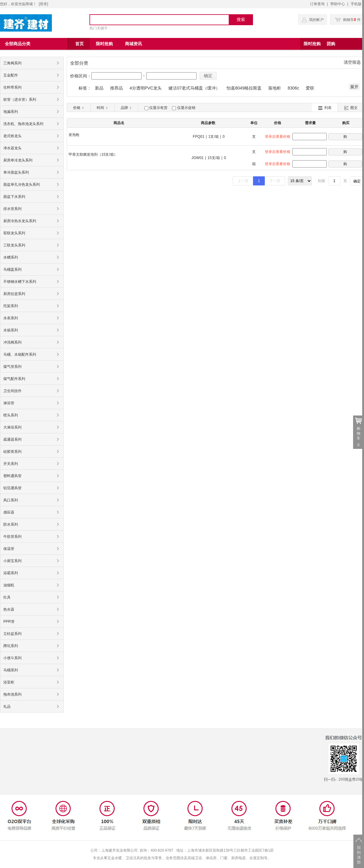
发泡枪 (74, 135)
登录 (43, 4)
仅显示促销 (186, 108)
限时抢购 (312, 44)
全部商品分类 (18, 44)
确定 (208, 76)
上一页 (243, 181)
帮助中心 (338, 4)
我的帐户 (316, 20)
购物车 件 (348, 20)
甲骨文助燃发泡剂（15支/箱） (93, 154)
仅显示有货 (158, 108)
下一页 (275, 181)
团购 (331, 44)
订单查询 (317, 4)
